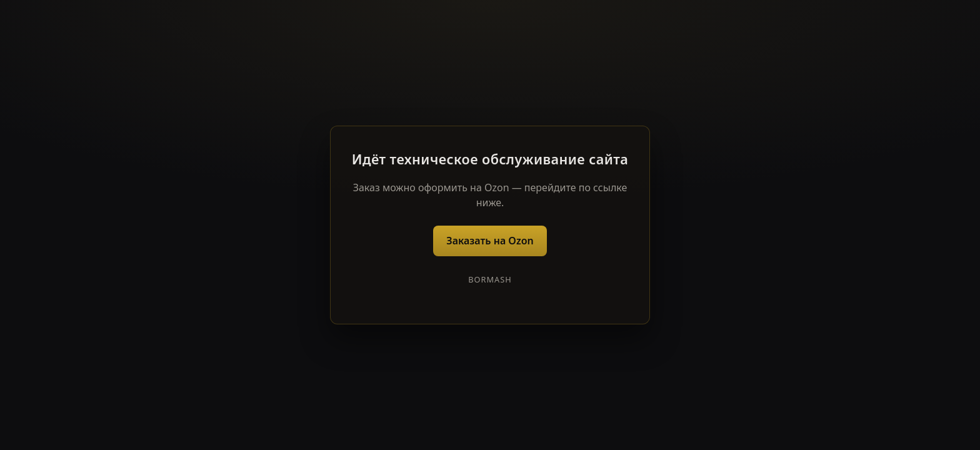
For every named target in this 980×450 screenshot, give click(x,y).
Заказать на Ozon (490, 241)
